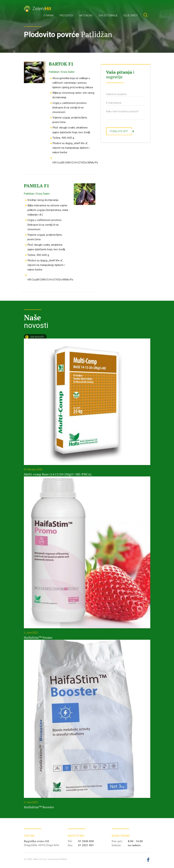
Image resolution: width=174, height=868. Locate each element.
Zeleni (37, 9)
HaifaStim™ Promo (38, 637)
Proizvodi (66, 15)
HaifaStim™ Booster (39, 807)
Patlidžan (54, 72)
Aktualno (86, 15)
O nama (49, 15)
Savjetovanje (108, 15)
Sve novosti (35, 337)
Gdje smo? (130, 15)
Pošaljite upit (121, 131)
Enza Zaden (68, 72)
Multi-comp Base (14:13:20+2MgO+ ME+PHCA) (58, 474)
